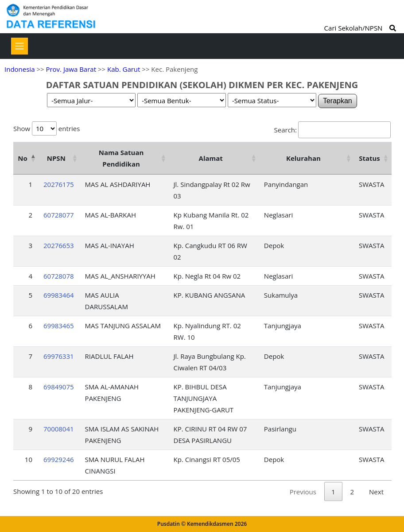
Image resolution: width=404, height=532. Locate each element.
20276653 (59, 245)
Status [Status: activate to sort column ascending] (369, 158)
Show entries (47, 128)
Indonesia (19, 69)
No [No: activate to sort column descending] (22, 158)
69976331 (59, 356)
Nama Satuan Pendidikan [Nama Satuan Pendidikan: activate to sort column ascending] (121, 158)
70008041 (59, 429)
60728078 (59, 276)
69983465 (59, 326)
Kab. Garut (124, 69)
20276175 (59, 184)
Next (376, 492)
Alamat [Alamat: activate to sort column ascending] (211, 158)
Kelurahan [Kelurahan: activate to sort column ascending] (303, 158)
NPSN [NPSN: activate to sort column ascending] (56, 158)
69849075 (59, 387)
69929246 (59, 459)
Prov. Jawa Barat (71, 69)
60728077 (59, 215)
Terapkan (338, 101)
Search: (332, 130)
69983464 (59, 295)
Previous (303, 492)
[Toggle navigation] (19, 46)
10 (29, 459)
